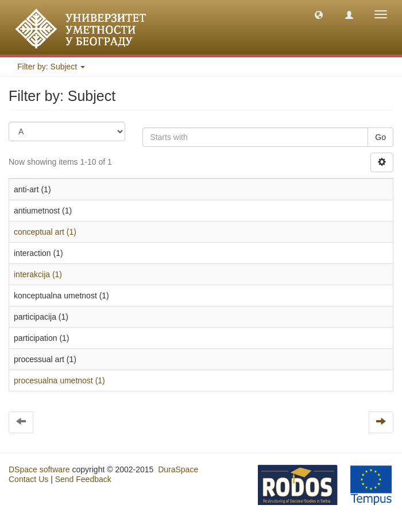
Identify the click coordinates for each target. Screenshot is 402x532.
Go (380, 137)
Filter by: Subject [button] (51, 67)
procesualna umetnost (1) (59, 380)
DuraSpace (178, 469)
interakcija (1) (38, 274)
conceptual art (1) (45, 232)
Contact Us (28, 479)
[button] (319, 14)
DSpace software (39, 469)
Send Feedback (83, 479)
